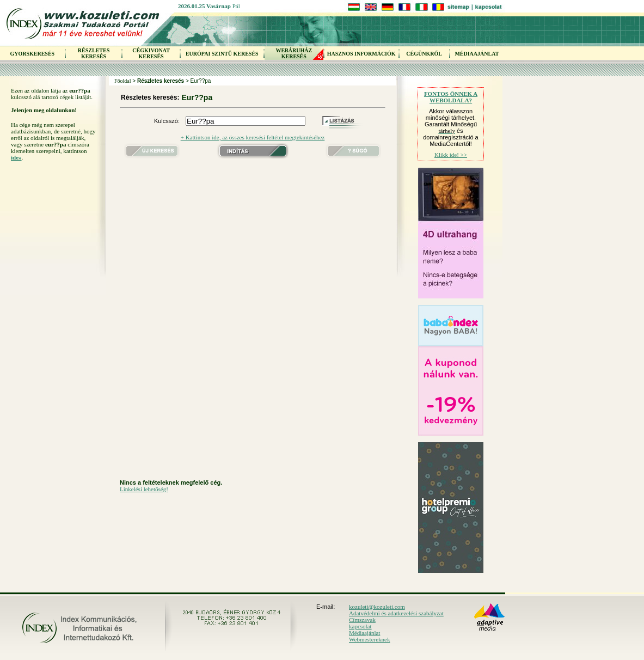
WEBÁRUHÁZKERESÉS (294, 53)
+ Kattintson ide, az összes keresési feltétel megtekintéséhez (253, 137)
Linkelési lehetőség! (144, 489)
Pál (236, 6)
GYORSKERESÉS (32, 54)
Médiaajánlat (364, 633)
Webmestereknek (369, 639)
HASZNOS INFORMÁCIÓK (361, 54)
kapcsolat (360, 626)
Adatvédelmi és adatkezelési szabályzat (396, 613)
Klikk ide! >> (451, 155)
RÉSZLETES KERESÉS (94, 53)
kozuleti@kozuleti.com (377, 607)
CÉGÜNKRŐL (424, 54)
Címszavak (362, 620)
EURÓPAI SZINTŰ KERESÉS (222, 54)
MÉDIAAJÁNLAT (477, 54)
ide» (16, 157)
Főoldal (123, 81)
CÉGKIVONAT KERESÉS (151, 53)
